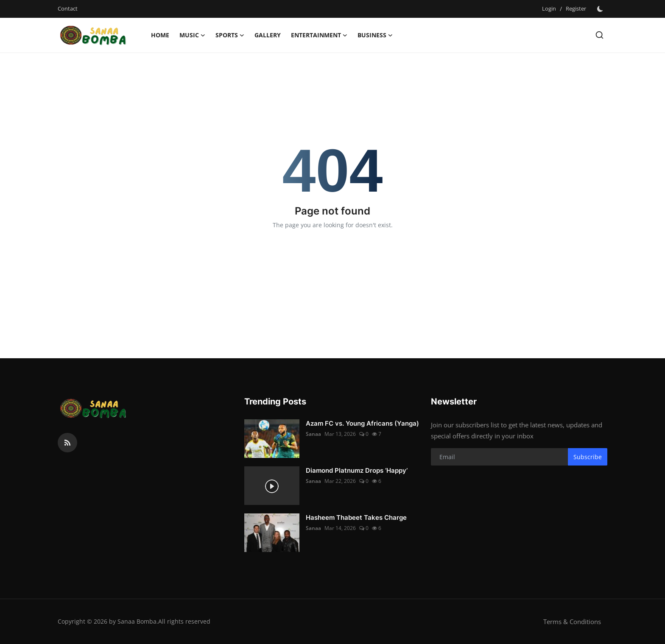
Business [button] (375, 35)
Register (576, 8)
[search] (599, 35)
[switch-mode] (601, 9)
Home (160, 35)
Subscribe (588, 457)
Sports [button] (230, 35)
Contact (68, 8)
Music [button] (192, 35)
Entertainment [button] (319, 35)
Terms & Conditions (572, 622)
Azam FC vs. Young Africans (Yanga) (362, 423)
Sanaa (313, 434)
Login (549, 8)
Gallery (268, 35)
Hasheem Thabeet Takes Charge (356, 517)
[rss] (67, 443)
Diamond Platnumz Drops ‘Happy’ (357, 470)
